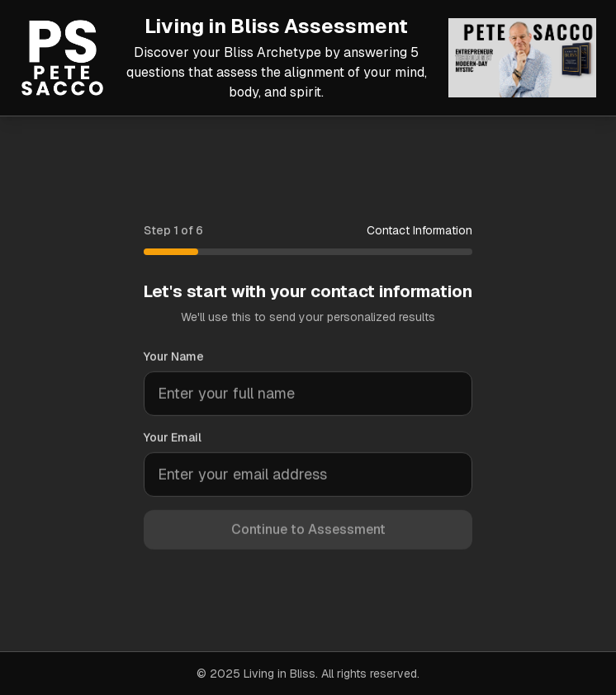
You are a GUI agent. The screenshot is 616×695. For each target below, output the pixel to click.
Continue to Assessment (308, 531)
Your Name (174, 358)
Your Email (173, 439)
